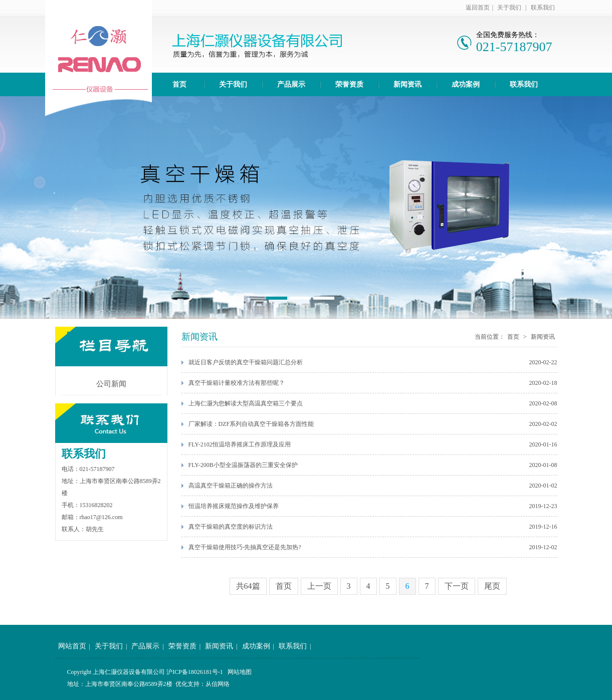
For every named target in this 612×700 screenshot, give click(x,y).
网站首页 (72, 646)
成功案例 (466, 84)
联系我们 (543, 8)
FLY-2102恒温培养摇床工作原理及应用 (240, 444)
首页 (179, 84)
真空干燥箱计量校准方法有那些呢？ (237, 383)
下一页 (457, 586)
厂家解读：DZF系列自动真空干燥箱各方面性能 (251, 424)
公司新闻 (111, 384)
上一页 (319, 586)
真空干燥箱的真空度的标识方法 (231, 527)
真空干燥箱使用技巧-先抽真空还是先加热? (245, 547)
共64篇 (248, 586)
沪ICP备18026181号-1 (195, 672)
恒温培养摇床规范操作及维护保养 (234, 506)
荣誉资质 (349, 84)
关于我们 (509, 8)
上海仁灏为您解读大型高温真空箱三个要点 (246, 403)
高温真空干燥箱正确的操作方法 (231, 486)
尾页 (492, 586)
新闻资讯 (407, 84)
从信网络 (218, 684)
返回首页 (478, 8)
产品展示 (291, 84)
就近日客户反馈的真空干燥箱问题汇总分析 (246, 362)
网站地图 (240, 672)
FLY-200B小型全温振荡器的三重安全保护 (243, 465)
